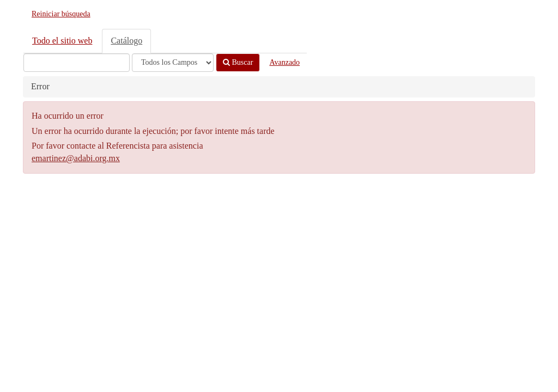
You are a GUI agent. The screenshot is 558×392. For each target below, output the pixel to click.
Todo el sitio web (62, 41)
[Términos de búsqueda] (77, 63)
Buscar (238, 62)
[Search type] (173, 63)
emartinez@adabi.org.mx (76, 158)
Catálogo (126, 41)
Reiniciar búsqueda (61, 14)
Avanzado (284, 62)
